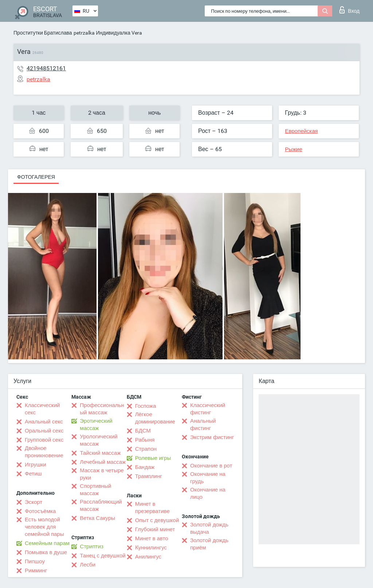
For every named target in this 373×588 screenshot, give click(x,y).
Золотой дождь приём (209, 544)
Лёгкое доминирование (155, 418)
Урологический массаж (99, 440)
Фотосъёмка (40, 511)
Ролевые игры (153, 458)
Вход (350, 10)
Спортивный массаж (95, 490)
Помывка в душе (46, 552)
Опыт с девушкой (157, 520)
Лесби (88, 565)
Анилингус (148, 557)
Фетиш (33, 474)
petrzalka (84, 33)
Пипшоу (35, 561)
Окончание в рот (211, 466)
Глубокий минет (155, 529)
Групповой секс (44, 440)
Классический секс (42, 409)
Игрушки (36, 465)
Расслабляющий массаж (101, 505)
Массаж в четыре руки (102, 474)
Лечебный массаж (103, 462)
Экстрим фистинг (212, 437)
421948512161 (46, 68)
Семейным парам (47, 543)
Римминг (36, 571)
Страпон (146, 449)
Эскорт (34, 502)
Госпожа (146, 406)
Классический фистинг (208, 409)
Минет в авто (152, 538)
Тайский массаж (100, 453)
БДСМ (143, 431)
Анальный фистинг (203, 425)
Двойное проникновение (44, 452)
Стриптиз (92, 546)
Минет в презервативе (152, 508)
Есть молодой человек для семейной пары (44, 527)
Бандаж (145, 467)
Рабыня (145, 440)
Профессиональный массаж (102, 409)
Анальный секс (44, 422)
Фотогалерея (36, 177)
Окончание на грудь (208, 478)
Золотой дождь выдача (209, 528)
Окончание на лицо (208, 493)
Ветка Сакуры (97, 518)
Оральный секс (44, 431)
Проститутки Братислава (43, 33)
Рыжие (294, 149)
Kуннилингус (151, 548)
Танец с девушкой (103, 556)
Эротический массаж (96, 425)
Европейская (301, 131)
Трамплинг (149, 476)
